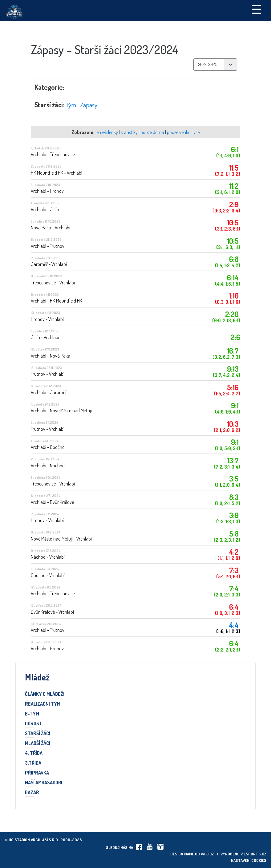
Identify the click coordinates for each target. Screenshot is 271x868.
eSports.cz (255, 854)
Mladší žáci (38, 743)
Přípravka (37, 773)
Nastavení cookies (249, 860)
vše (196, 132)
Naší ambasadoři (44, 783)
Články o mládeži (45, 694)
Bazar (32, 793)
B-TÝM (32, 714)
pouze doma (152, 132)
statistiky (129, 132)
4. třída (34, 753)
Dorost (34, 724)
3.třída (33, 763)
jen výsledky (107, 132)
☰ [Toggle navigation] (257, 9)
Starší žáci (38, 734)
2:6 (235, 337)
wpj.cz (207, 854)
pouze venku (179, 132)
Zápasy (89, 105)
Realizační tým (43, 704)
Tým (71, 105)
